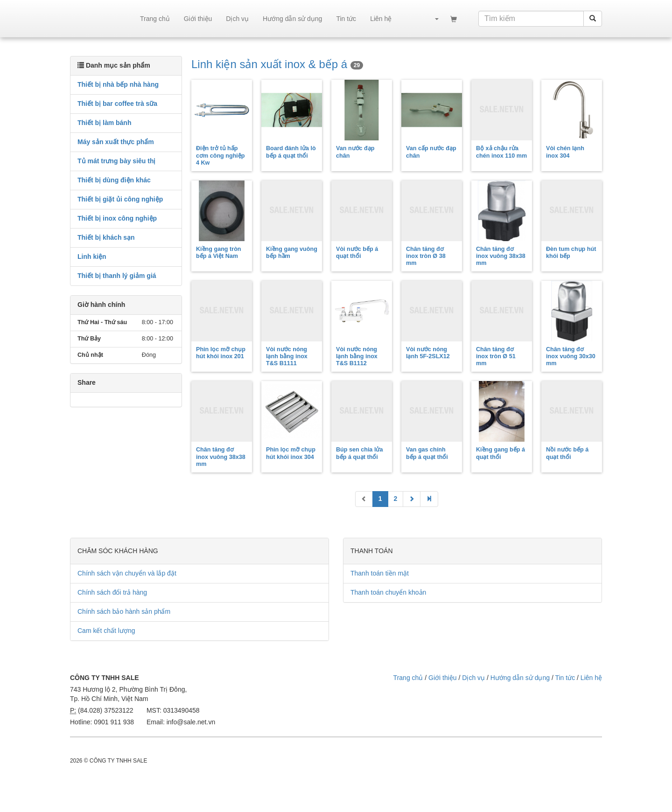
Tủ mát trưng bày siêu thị (116, 161)
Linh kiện (92, 257)
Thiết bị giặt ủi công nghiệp (120, 199)
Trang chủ (155, 19)
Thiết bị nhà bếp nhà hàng (118, 84)
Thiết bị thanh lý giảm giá (117, 276)
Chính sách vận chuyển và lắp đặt (127, 573)
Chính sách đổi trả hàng (112, 592)
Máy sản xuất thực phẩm (116, 142)
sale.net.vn (101, 19)
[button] (432, 19)
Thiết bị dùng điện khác (114, 180)
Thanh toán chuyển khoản (388, 592)
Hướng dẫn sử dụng (292, 19)
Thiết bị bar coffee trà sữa (117, 104)
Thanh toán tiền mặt (380, 573)
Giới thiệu (198, 19)
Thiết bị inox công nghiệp (117, 218)
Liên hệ (381, 19)
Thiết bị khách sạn (106, 237)
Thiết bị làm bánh (104, 123)
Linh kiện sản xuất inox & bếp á (277, 64)
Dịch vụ (237, 19)
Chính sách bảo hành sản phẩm (124, 611)
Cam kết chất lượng (106, 631)
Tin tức (346, 19)
